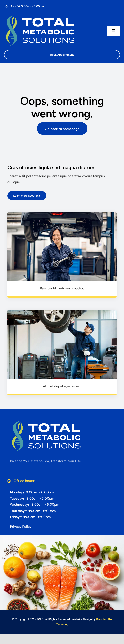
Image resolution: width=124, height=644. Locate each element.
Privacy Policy (21, 527)
